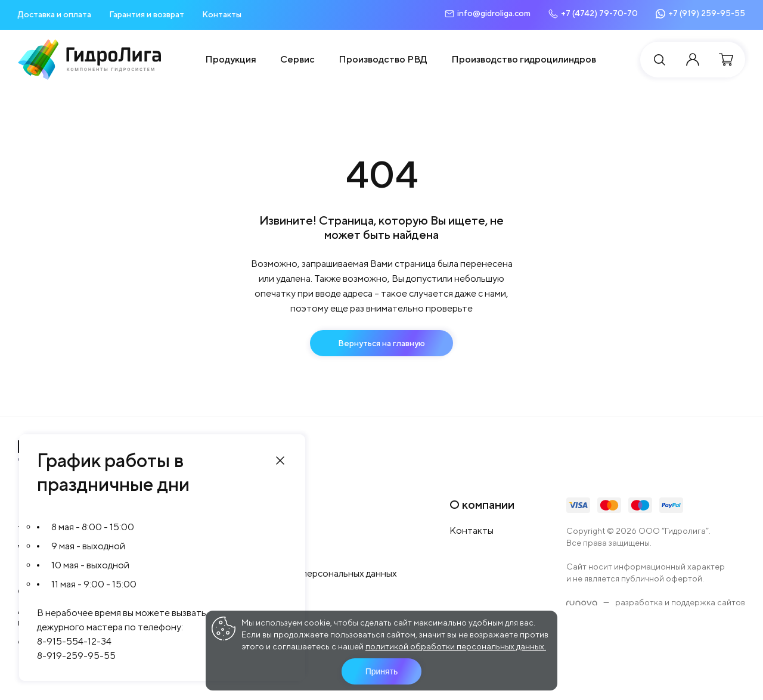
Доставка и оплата (55, 14)
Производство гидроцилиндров (524, 59)
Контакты (222, 14)
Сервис (297, 59)
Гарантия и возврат (147, 14)
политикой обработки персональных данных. (456, 646)
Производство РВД (383, 59)
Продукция (231, 59)
